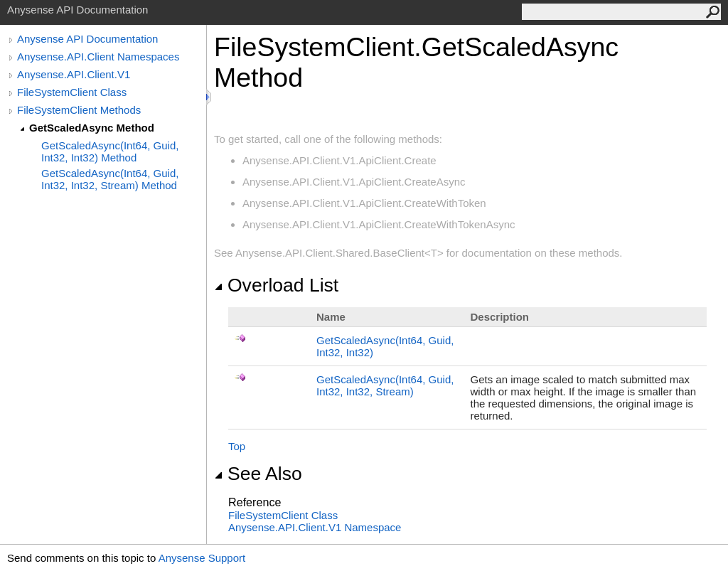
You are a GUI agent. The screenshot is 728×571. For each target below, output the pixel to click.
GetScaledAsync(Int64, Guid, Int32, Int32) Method (110, 151)
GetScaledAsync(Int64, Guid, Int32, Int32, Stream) (385, 385)
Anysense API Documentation (87, 39)
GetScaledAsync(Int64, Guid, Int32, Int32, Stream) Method (110, 179)
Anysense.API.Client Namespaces (98, 57)
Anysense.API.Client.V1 (74, 74)
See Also (258, 474)
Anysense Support (202, 558)
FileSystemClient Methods (79, 110)
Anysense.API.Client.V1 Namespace (315, 527)
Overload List (276, 285)
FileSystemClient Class (72, 92)
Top (237, 446)
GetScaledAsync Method (92, 128)
